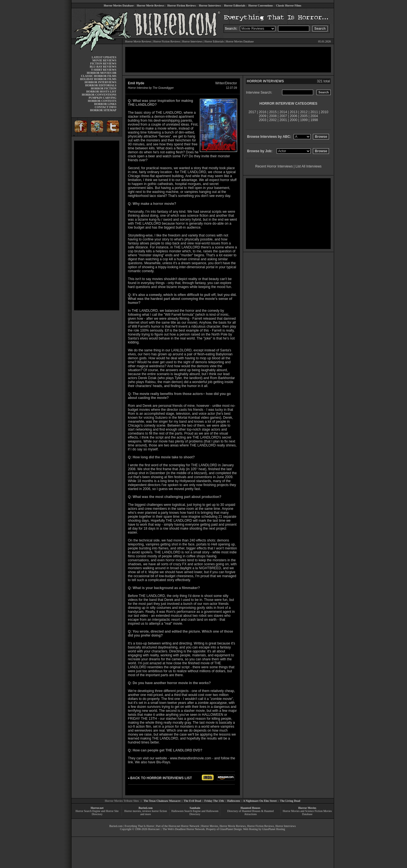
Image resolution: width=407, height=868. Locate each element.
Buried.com (146, 808)
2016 (263, 112)
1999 (304, 120)
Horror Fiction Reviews (182, 6)
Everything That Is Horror (139, 826)
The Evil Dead (192, 801)
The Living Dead (290, 801)
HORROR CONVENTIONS (99, 95)
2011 (314, 112)
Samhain (195, 808)
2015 (273, 112)
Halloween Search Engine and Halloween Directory (195, 813)
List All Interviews (309, 166)
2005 (304, 116)
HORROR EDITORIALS (101, 85)
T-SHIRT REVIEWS (104, 70)
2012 (304, 112)
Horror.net (97, 808)
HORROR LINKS (105, 104)
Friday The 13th (214, 801)
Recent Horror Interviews (274, 166)
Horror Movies (307, 808)
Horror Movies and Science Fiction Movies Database (307, 813)
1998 (314, 120)
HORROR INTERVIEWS (100, 82)
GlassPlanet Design (231, 829)
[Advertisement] (97, 225)
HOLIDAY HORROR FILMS (98, 79)
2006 (294, 116)
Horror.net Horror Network (184, 826)
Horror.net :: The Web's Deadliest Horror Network (176, 829)
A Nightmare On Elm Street (260, 801)
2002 (273, 120)
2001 (283, 120)
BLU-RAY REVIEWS (103, 67)
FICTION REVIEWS (103, 64)
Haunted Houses (250, 808)
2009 (263, 116)
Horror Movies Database (119, 6)
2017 (252, 112)
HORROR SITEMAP (103, 110)
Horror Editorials (235, 6)
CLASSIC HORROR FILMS (98, 76)
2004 (314, 116)
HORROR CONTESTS (102, 101)
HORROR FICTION (103, 88)
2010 (325, 112)
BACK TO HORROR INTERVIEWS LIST (161, 778)
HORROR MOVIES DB (101, 73)
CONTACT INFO (106, 107)
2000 (294, 120)
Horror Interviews (210, 6)
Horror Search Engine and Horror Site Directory (97, 813)
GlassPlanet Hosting (273, 829)
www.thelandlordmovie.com (190, 758)
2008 (273, 116)
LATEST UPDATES (104, 57)
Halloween (234, 801)
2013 (294, 112)
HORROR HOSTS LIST (101, 92)
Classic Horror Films (289, 6)
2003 (263, 120)
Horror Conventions (261, 6)
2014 (283, 112)
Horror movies (133, 811)
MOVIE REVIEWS (104, 60)
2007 (283, 116)
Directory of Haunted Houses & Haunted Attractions (250, 813)
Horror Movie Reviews (151, 6)
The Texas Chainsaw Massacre (162, 801)
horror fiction (159, 811)
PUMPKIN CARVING (103, 98)
